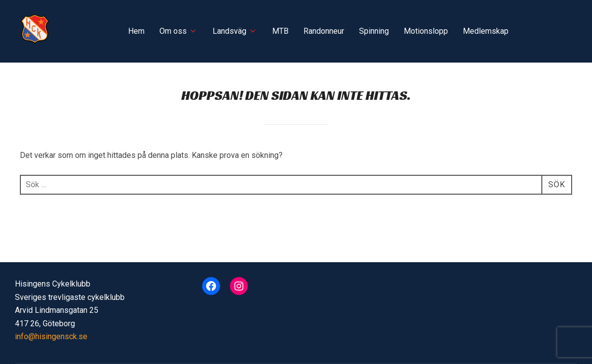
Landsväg (235, 31)
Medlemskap (486, 31)
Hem (136, 31)
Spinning (374, 31)
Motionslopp (426, 31)
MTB (280, 31)
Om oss (179, 31)
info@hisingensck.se (51, 336)
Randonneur (324, 31)
